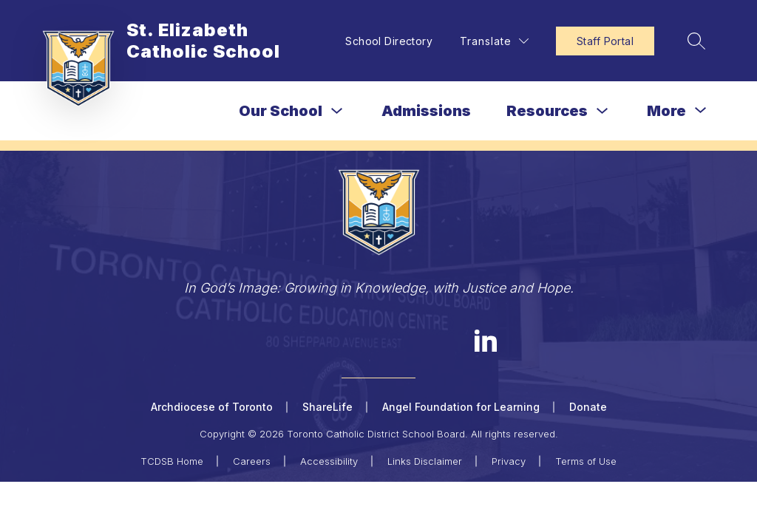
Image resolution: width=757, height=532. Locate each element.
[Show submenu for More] (666, 111)
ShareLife (327, 407)
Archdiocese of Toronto (212, 407)
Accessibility (329, 461)
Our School (281, 111)
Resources (547, 111)
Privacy (509, 461)
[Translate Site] (494, 41)
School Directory (389, 41)
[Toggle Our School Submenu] (337, 111)
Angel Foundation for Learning (461, 407)
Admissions (426, 111)
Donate (588, 407)
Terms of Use (586, 461)
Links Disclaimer (425, 461)
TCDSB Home (172, 461)
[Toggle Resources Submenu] (602, 111)
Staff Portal (605, 41)
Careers (252, 461)
